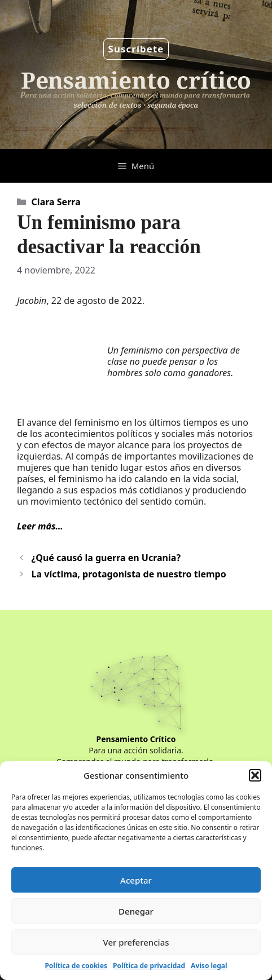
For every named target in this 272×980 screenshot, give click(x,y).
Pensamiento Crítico (136, 739)
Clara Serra (56, 202)
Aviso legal (209, 966)
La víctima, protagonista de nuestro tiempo (129, 574)
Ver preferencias (136, 942)
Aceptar (136, 880)
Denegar (136, 911)
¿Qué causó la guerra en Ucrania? (106, 558)
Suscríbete (136, 49)
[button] (255, 775)
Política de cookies (76, 966)
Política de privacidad (149, 966)
